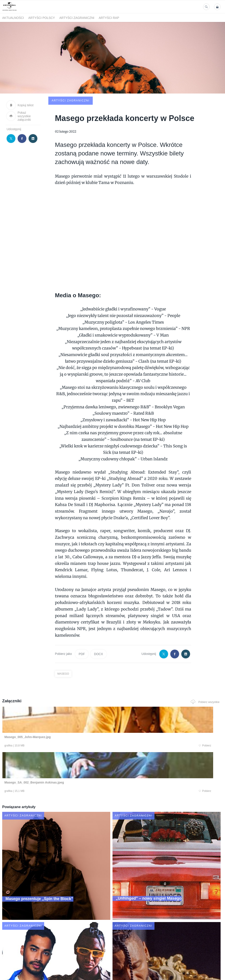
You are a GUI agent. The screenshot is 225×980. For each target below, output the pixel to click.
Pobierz (46, 715)
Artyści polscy (42, 18)
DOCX (98, 623)
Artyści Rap (109, 18)
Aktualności (13, 18)
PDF (82, 623)
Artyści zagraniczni (77, 18)
